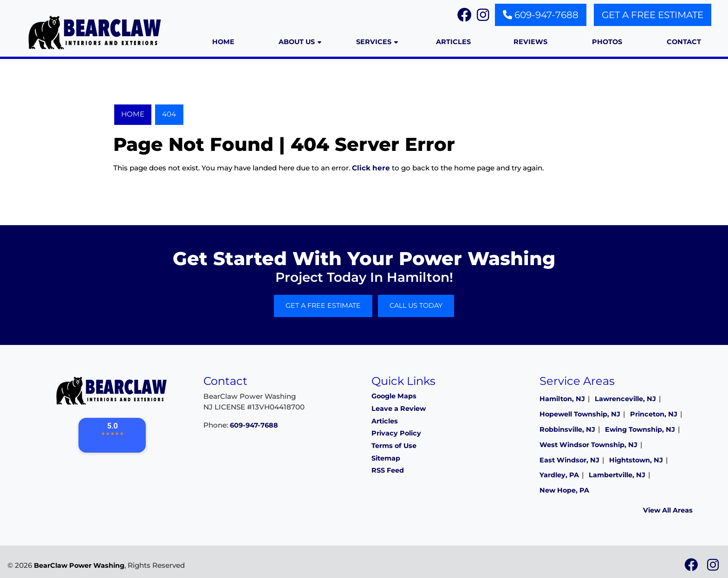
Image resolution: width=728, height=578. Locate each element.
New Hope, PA (564, 490)
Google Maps (394, 396)
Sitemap (386, 458)
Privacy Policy (396, 433)
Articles (385, 421)
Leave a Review (399, 409)
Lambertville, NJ (617, 475)
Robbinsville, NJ (567, 429)
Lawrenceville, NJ (625, 399)
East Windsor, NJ (569, 460)
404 (169, 114)
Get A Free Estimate (653, 15)
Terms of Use (394, 446)
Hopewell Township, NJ (580, 414)
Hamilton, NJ (562, 399)
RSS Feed (388, 470)
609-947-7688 (541, 15)
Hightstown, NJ (636, 460)
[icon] (692, 567)
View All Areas (668, 510)
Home (133, 114)
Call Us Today (416, 305)
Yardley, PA (559, 475)
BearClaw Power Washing (79, 565)
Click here (371, 168)
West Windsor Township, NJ (588, 445)
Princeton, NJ (654, 414)
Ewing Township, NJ (640, 429)
